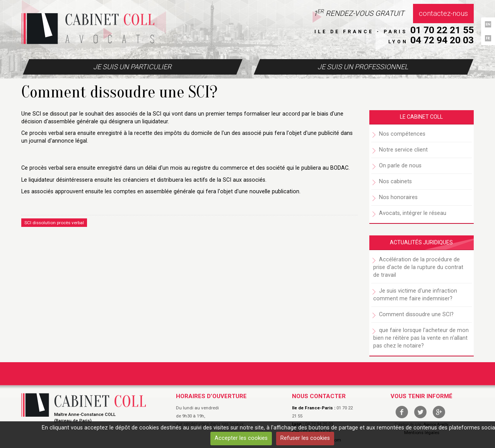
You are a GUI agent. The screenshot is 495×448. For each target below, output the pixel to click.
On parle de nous (400, 166)
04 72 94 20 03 (442, 40)
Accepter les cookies (241, 438)
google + (439, 412)
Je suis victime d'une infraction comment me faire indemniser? (415, 295)
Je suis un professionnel (363, 67)
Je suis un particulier (132, 67)
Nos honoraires (398, 197)
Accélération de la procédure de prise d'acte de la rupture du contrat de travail (418, 267)
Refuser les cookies (305, 438)
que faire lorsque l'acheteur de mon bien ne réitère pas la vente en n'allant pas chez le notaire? (421, 338)
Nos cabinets (395, 181)
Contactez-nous (443, 14)
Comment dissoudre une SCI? (416, 314)
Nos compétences (402, 134)
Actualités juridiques (421, 242)
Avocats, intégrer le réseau (413, 213)
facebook (402, 412)
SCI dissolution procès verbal (54, 223)
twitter (420, 412)
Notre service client (403, 150)
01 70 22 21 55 (442, 30)
